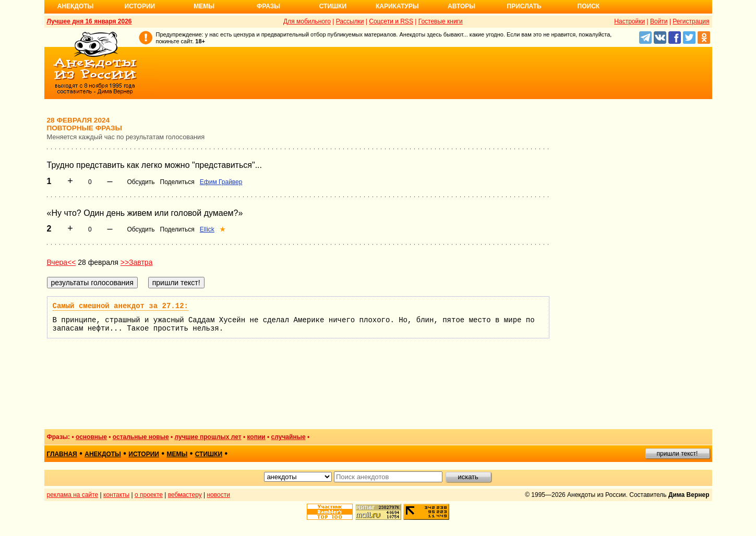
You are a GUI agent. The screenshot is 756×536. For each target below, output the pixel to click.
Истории (140, 6)
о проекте (149, 495)
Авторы (461, 6)
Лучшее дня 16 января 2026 (89, 21)
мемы (177, 454)
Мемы (204, 6)
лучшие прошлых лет (208, 437)
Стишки (333, 6)
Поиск (589, 6)
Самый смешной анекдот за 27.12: (121, 306)
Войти (659, 21)
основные (91, 437)
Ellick (207, 229)
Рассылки (350, 21)
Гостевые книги (441, 21)
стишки (209, 454)
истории (144, 454)
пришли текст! (677, 454)
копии (256, 437)
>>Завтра (137, 262)
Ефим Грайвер (221, 182)
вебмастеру (185, 495)
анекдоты (103, 454)
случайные (289, 437)
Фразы (268, 6)
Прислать (524, 6)
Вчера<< (62, 262)
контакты (116, 495)
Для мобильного (307, 21)
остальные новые (141, 437)
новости (218, 495)
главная (62, 454)
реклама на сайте (73, 495)
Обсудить (141, 182)
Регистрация (691, 21)
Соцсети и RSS (391, 21)
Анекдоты (76, 6)
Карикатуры (397, 6)
